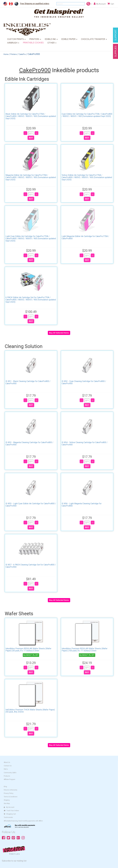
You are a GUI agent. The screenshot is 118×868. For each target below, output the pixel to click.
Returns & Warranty (11, 790)
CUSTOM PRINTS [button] (16, 39)
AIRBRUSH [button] (13, 43)
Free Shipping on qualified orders (35, 4)
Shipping (7, 800)
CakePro (22, 54)
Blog (5, 787)
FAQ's (6, 769)
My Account (9, 807)
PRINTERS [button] (35, 39)
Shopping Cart (10, 814)
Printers (14, 54)
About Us (7, 762)
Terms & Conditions (11, 797)
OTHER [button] (52, 43)
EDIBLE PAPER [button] (69, 39)
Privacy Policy (9, 793)
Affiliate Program (9, 779)
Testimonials (8, 817)
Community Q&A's (10, 773)
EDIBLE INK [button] (51, 39)
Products (7, 776)
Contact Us (8, 766)
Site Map (7, 803)
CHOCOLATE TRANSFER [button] (94, 39)
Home (6, 54)
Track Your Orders (11, 811)
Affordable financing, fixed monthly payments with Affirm (23, 821)
